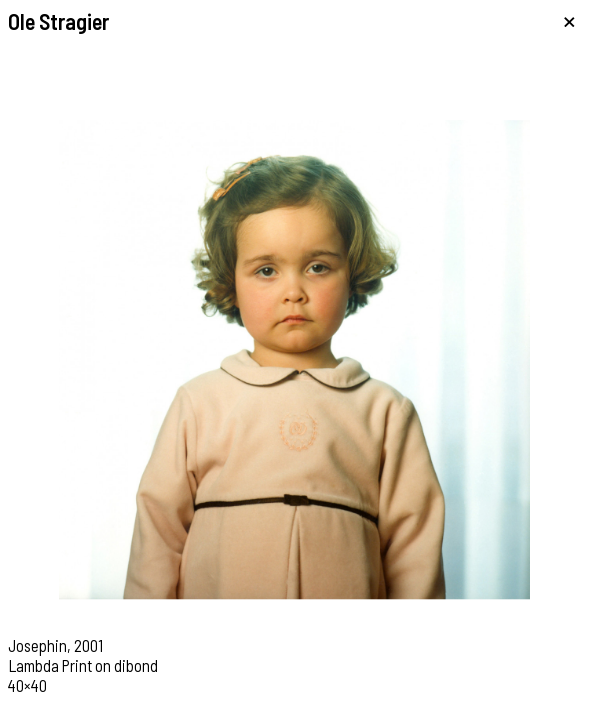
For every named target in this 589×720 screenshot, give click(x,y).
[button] (147, 360)
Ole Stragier (58, 21)
